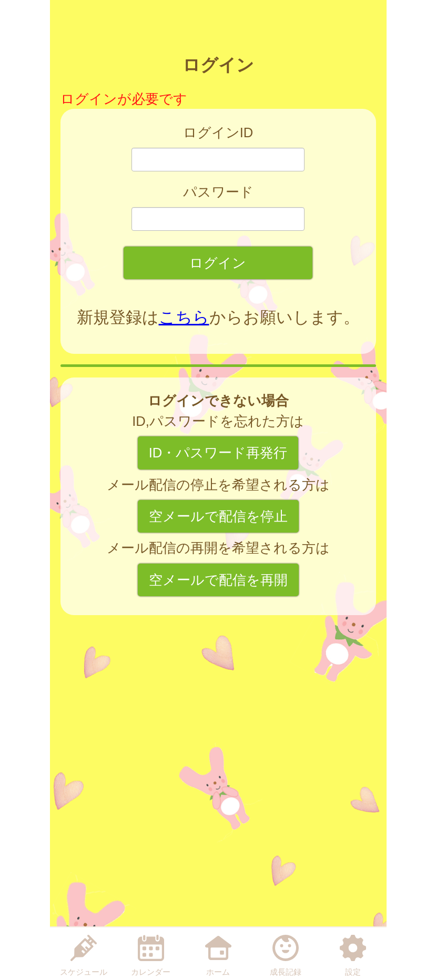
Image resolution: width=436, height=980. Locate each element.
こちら (184, 317)
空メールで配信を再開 (218, 580)
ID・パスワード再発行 (218, 453)
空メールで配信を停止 (218, 516)
